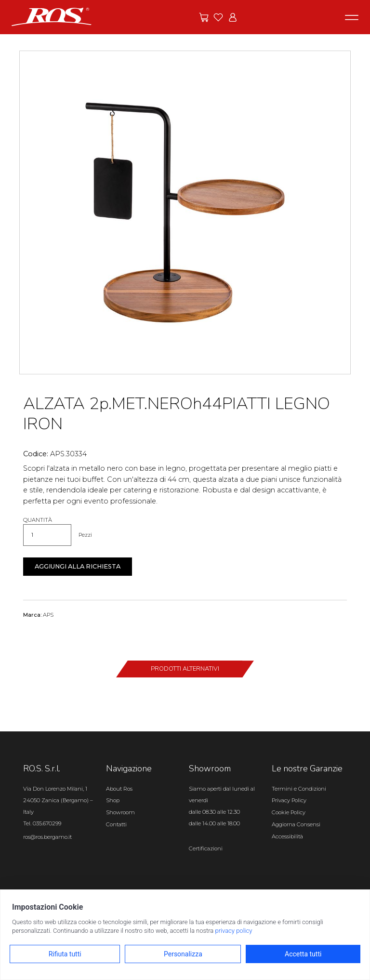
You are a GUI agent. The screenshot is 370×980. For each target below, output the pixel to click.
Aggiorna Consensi (296, 824)
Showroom (120, 812)
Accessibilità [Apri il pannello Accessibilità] (287, 836)
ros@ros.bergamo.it (47, 837)
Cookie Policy (289, 812)
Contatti (116, 824)
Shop (113, 800)
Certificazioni (206, 848)
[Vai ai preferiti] (218, 17)
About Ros (119, 789)
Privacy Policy (289, 800)
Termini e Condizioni (299, 789)
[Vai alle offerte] (204, 17)
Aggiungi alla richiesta (78, 566)
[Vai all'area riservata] (233, 17)
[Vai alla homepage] (52, 16)
